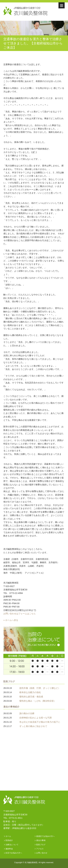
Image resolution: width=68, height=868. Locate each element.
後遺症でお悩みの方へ (45, 836)
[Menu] (62, 5)
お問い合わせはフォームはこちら (19, 614)
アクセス (40, 849)
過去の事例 (41, 840)
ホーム (8, 836)
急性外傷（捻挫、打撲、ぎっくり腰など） (40, 688)
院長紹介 (9, 840)
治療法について (12, 845)
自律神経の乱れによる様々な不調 (35, 718)
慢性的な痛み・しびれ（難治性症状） (38, 701)
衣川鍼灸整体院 (31, 863)
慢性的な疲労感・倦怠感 (31, 697)
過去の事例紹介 (11, 707)
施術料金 (9, 849)
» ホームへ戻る (11, 620)
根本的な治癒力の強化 (30, 692)
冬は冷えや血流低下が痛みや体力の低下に (40, 722)
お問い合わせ (42, 853)
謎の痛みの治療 (27, 713)
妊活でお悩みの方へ (14, 853)
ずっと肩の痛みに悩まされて (33, 726)
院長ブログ (9, 681)
